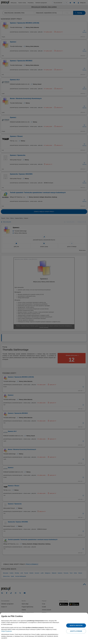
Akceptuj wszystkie (76, 625)
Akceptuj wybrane (76, 631)
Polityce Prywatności (6, 631)
